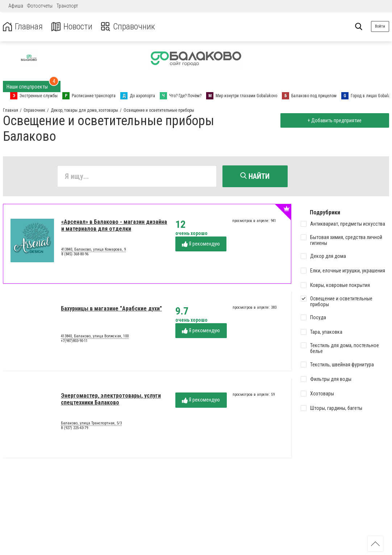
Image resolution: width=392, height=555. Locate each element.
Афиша (16, 6)
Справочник (128, 27)
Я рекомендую (201, 244)
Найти (255, 176)
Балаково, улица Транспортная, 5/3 (91, 423)
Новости (72, 27)
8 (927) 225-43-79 (74, 428)
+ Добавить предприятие (335, 120)
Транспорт (67, 6)
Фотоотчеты (40, 6)
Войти (380, 26)
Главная (23, 27)
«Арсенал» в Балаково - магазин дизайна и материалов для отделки (114, 225)
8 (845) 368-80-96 (75, 254)
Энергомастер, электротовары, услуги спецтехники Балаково (111, 399)
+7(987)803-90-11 (74, 341)
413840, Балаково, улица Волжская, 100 (95, 336)
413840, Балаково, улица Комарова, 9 (93, 250)
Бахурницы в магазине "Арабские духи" (111, 309)
